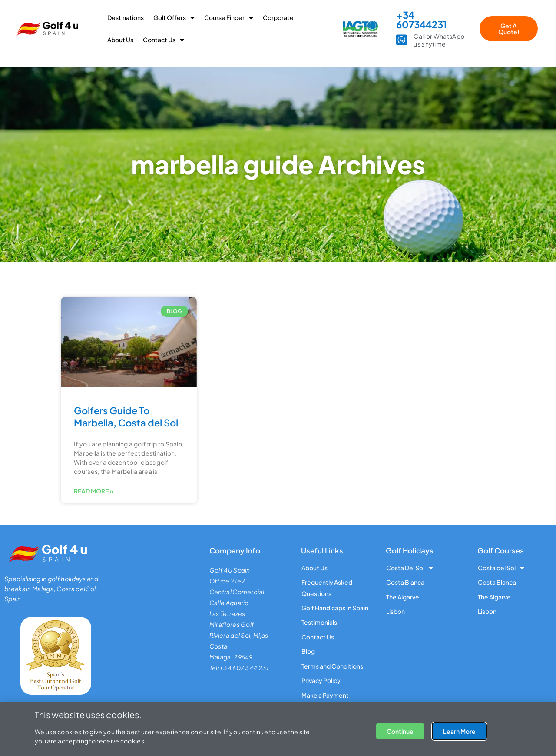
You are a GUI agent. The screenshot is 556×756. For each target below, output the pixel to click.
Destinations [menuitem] (126, 17)
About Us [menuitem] (120, 40)
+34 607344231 (422, 20)
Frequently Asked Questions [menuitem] (327, 588)
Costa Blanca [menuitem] (405, 582)
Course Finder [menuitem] (229, 17)
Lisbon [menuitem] (395, 611)
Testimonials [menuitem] (319, 623)
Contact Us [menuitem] (164, 40)
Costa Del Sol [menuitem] (410, 568)
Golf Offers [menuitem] (174, 17)
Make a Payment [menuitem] (325, 695)
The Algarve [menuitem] (403, 597)
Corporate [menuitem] (278, 17)
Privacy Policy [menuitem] (321, 680)
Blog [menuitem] (308, 652)
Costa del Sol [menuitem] (501, 568)
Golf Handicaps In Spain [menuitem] (335, 608)
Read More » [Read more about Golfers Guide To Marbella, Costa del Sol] (94, 491)
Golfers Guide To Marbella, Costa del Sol (126, 416)
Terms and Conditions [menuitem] (332, 666)
